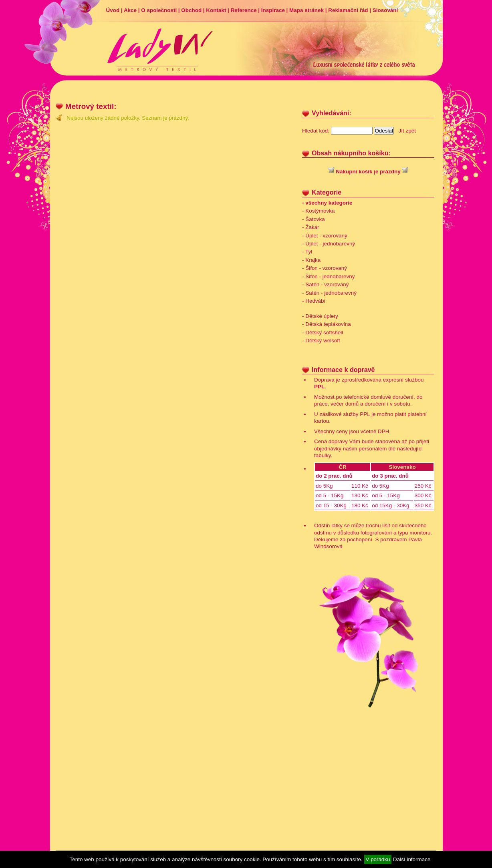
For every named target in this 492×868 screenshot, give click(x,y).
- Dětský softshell (323, 333)
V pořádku (378, 859)
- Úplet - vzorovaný (325, 236)
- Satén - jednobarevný (329, 293)
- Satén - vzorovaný (326, 284)
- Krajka (311, 260)
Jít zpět (407, 131)
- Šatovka (314, 219)
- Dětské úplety (320, 316)
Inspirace (273, 10)
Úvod (113, 10)
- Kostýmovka (318, 211)
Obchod (191, 10)
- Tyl (307, 252)
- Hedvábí (314, 301)
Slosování (385, 10)
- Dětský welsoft (321, 341)
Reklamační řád (348, 10)
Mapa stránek (306, 10)
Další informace (412, 859)
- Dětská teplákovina (327, 324)
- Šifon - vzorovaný (325, 268)
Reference (244, 10)
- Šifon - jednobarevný (328, 276)
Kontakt (216, 10)
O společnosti (159, 10)
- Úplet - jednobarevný (329, 244)
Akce (130, 10)
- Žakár (311, 227)
